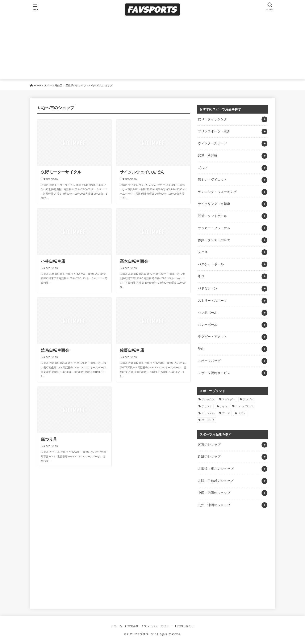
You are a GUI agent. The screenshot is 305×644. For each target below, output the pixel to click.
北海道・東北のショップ (216, 469)
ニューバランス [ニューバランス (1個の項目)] (244, 406)
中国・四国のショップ (214, 493)
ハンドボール (208, 313)
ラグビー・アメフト (212, 337)
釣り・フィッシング (212, 119)
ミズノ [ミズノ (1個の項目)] (242, 413)
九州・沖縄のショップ (214, 505)
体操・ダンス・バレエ (214, 240)
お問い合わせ (185, 626)
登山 (201, 349)
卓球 (201, 276)
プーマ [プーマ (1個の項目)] (226, 413)
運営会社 (133, 626)
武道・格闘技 (208, 156)
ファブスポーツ (144, 634)
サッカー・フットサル (214, 228)
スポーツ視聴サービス (214, 373)
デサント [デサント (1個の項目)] (207, 406)
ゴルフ (203, 168)
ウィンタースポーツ (212, 143)
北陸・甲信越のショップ (216, 481)
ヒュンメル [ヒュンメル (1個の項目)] (208, 413)
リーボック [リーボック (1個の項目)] (208, 420)
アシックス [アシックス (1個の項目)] (208, 399)
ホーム (118, 626)
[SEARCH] (270, 6)
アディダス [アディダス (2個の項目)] (229, 399)
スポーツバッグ (209, 361)
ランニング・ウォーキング (217, 192)
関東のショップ (209, 445)
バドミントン (208, 288)
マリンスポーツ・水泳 (214, 131)
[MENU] (35, 6)
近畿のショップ (209, 457)
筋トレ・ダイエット (212, 180)
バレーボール (208, 325)
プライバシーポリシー (158, 626)
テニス (203, 252)
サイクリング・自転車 (214, 204)
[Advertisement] (152, 49)
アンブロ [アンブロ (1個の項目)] (248, 399)
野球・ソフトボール (212, 216)
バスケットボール (211, 264)
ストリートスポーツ (212, 301)
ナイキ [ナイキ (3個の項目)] (224, 406)
